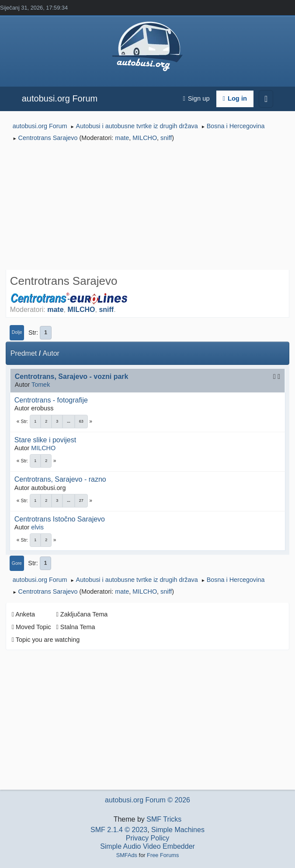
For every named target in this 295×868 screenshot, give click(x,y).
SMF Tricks (164, 819)
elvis (37, 527)
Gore (17, 563)
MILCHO (145, 138)
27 (81, 500)
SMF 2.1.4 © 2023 (119, 830)
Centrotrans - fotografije (51, 400)
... (69, 421)
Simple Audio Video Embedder (147, 846)
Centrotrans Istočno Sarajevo (60, 519)
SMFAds (127, 855)
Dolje (17, 332)
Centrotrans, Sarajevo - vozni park (72, 376)
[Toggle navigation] (266, 99)
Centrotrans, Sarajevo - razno (60, 479)
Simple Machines (178, 830)
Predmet (24, 353)
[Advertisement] (147, 207)
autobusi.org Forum (60, 98)
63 (81, 421)
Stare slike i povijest (45, 440)
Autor (51, 353)
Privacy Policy (148, 838)
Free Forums (163, 855)
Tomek (41, 385)
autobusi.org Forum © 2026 (147, 800)
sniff (166, 138)
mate (122, 138)
